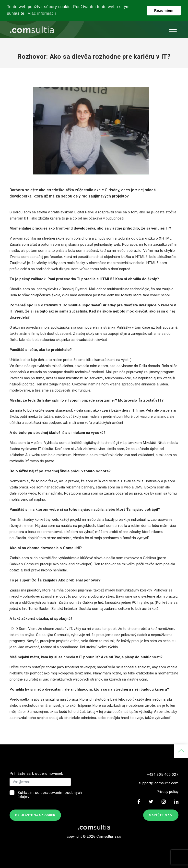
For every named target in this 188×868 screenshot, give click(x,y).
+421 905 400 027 (163, 775)
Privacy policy (167, 792)
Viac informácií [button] (42, 13)
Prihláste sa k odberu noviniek (36, 774)
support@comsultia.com (159, 783)
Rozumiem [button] (164, 11)
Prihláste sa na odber (35, 815)
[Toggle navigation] (173, 30)
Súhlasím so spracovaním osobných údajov (50, 795)
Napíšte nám (161, 815)
